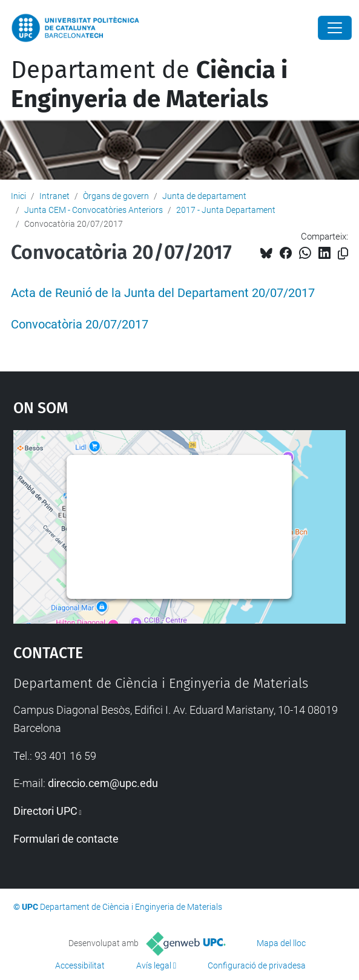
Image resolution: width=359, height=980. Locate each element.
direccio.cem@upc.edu (103, 783)
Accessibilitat (80, 965)
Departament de (149, 85)
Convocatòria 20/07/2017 (80, 325)
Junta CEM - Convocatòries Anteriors (94, 210)
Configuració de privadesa (257, 965)
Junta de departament (204, 196)
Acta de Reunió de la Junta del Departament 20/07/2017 (163, 293)
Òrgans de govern (116, 196)
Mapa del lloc (281, 943)
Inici (18, 196)
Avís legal (154, 965)
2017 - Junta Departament (226, 210)
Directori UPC (45, 811)
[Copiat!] (343, 254)
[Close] (335, 28)
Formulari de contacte (66, 839)
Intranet (54, 196)
